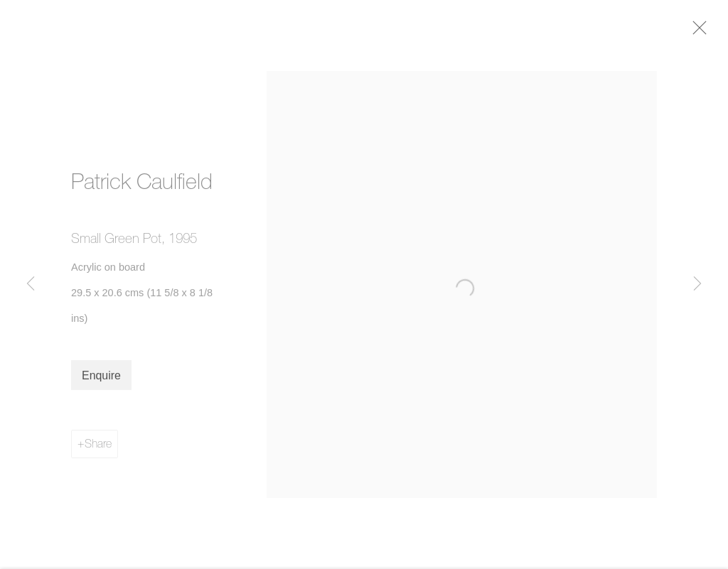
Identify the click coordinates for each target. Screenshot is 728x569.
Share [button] (98, 450)
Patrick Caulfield (142, 188)
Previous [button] (31, 284)
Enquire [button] (101, 383)
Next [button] (697, 284)
